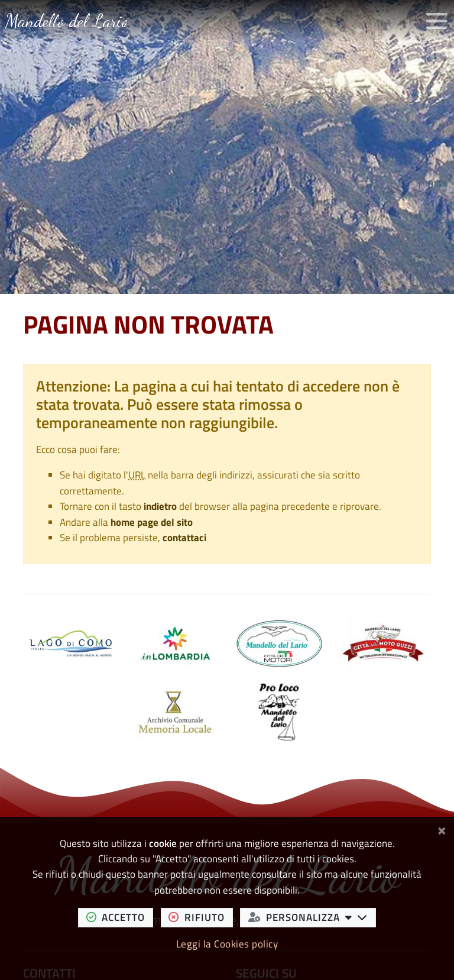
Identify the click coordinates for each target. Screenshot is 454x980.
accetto (120, 917)
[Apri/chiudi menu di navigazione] (437, 21)
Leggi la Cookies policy (227, 944)
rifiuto (200, 917)
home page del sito (152, 522)
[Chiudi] (442, 829)
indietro (160, 506)
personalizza (312, 917)
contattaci (184, 538)
